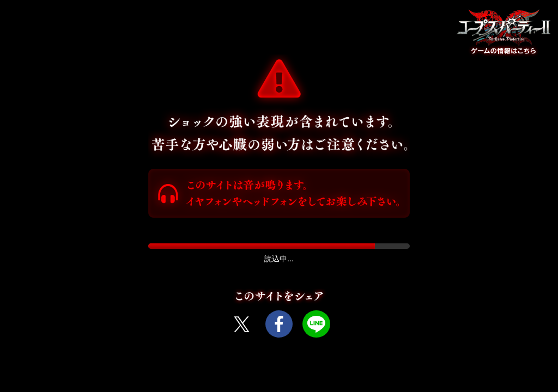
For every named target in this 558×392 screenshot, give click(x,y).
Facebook (279, 324)
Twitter (241, 324)
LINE (316, 324)
